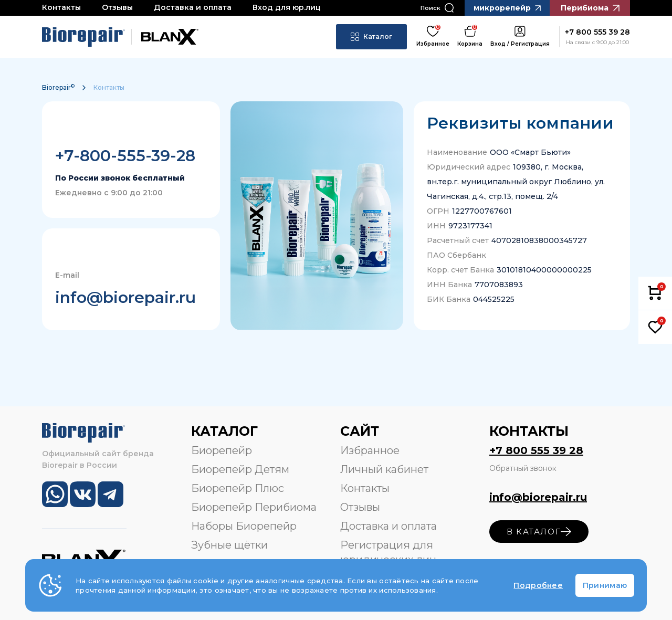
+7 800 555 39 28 (536, 450)
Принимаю (605, 585)
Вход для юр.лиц (287, 7)
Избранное (370, 450)
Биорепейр (222, 450)
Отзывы (117, 7)
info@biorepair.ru (125, 297)
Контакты (61, 7)
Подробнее (538, 585)
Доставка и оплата (193, 7)
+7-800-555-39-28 (125, 156)
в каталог (539, 532)
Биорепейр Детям (240, 469)
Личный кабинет (384, 469)
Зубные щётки (229, 545)
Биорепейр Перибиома (254, 507)
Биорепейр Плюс (238, 488)
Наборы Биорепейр (244, 526)
